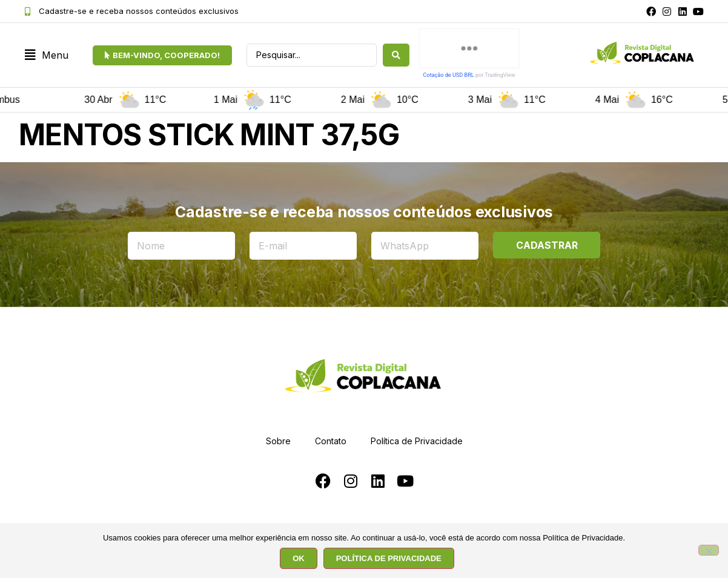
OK (299, 558)
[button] (47, 55)
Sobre (278, 441)
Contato (331, 441)
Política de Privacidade (417, 441)
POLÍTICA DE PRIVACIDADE (389, 558)
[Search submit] (396, 55)
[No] (709, 550)
